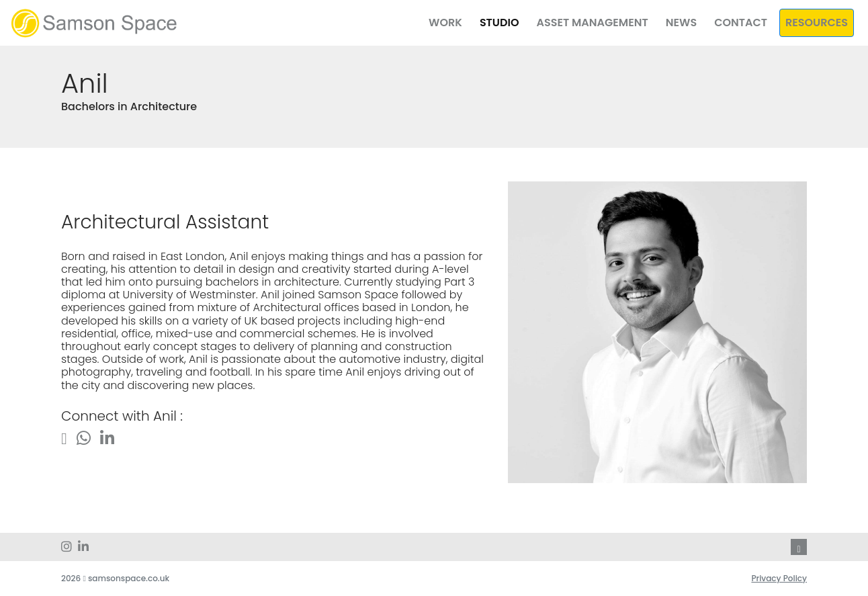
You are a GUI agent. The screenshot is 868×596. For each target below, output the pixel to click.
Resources (817, 23)
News (681, 23)
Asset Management (592, 23)
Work (445, 23)
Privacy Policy (779, 578)
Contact (741, 23)
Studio (500, 23)
